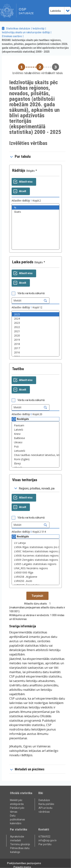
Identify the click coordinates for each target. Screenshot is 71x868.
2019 (35, 340)
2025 (35, 314)
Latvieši (35, 430)
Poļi (35, 447)
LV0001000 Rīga (35, 572)
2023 (35, 323)
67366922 (44, 837)
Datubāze (44, 800)
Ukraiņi (35, 442)
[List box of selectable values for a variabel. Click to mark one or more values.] (35, 227)
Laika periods (23, 262)
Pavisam (35, 425)
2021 (35, 331)
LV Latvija (35, 543)
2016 (35, 352)
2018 (35, 344)
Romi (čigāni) (35, 459)
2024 (35, 319)
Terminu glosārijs (20, 844)
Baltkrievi (35, 438)
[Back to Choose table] (22, 69)
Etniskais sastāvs (12, 36)
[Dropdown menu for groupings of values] (35, 488)
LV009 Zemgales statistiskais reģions (35, 560)
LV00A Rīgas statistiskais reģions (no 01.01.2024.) (35, 547)
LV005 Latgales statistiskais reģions (35, 564)
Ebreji (35, 463)
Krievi (35, 434)
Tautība (18, 369)
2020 (35, 335)
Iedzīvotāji (39, 28)
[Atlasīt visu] (24, 182)
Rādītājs (19, 170)
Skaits (35, 212)
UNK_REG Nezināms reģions (35, 568)
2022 (35, 327)
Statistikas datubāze (18, 28)
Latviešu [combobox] (56, 11)
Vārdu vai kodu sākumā (31, 293)
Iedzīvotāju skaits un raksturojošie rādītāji (26, 32)
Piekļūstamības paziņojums (24, 863)
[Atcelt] (21, 191)
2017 (35, 348)
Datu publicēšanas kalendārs (18, 819)
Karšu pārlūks (46, 804)
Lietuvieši (35, 451)
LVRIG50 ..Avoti (35, 581)
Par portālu (45, 844)
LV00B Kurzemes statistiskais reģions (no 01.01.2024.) (35, 556)
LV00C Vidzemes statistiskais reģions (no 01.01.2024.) (35, 551)
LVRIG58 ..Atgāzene (35, 577)
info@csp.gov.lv (48, 840)
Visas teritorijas (25, 480)
